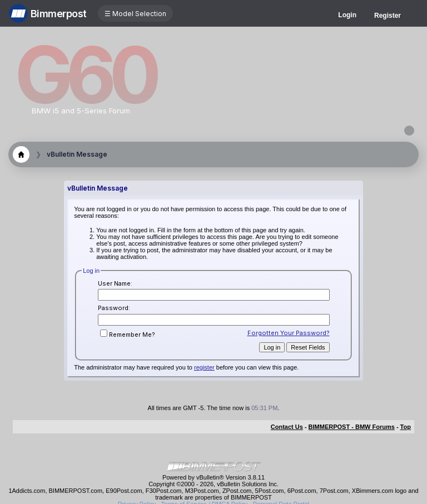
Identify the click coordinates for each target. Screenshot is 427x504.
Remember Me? (128, 335)
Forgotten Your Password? (289, 333)
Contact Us (287, 427)
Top (406, 427)
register (204, 367)
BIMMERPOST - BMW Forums (352, 427)
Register (388, 16)
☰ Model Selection (135, 14)
